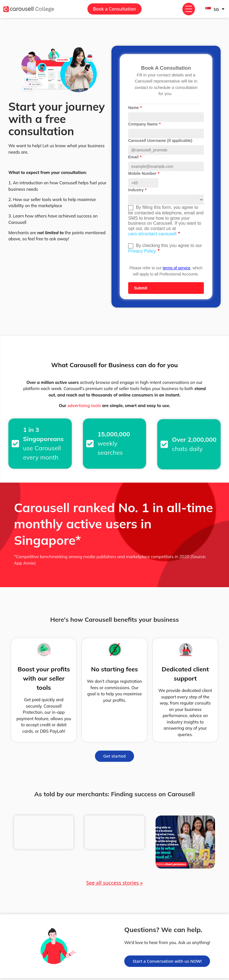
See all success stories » (115, 883)
